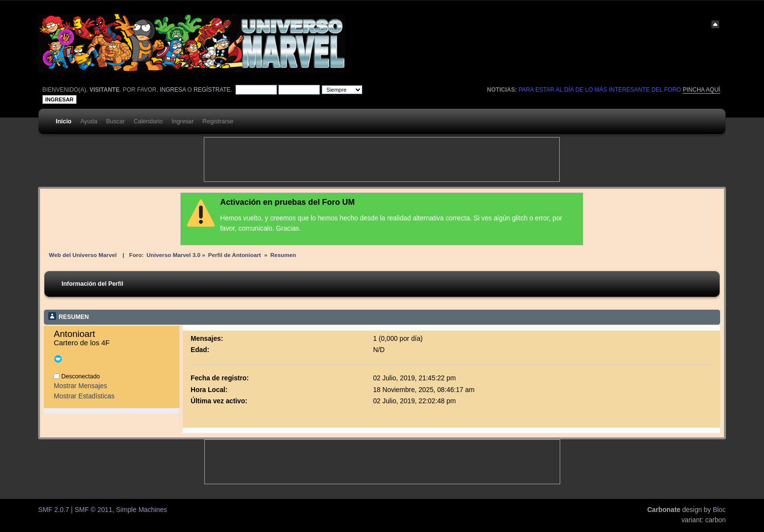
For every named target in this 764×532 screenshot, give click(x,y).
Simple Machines (142, 510)
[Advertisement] (382, 159)
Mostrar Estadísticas (84, 396)
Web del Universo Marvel (83, 255)
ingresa (173, 90)
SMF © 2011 (93, 510)
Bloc (719, 510)
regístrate (212, 90)
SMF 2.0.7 (53, 510)
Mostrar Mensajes (80, 386)
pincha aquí (701, 90)
